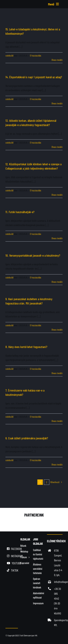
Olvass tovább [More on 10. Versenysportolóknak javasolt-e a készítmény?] (57, 282)
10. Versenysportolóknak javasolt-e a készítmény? (33, 255)
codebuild (9, 56)
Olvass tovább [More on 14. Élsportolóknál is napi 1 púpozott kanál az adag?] (57, 103)
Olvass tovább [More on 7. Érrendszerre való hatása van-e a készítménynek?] (57, 421)
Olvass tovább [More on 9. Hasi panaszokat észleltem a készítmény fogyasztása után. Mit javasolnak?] (57, 330)
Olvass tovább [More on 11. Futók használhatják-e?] (57, 238)
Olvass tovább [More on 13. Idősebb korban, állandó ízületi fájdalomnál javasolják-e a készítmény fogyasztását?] (57, 147)
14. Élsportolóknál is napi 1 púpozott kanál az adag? (34, 77)
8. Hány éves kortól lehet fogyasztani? (26, 347)
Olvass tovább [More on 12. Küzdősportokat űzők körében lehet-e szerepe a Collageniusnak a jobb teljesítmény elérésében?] (57, 195)
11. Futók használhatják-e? (20, 212)
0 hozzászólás (36, 56)
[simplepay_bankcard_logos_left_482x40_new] (34, 638)
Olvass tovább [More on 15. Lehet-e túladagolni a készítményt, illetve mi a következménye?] (57, 60)
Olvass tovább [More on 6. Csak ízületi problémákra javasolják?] (57, 465)
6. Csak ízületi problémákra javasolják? (27, 438)
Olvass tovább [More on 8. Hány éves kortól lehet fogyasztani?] (57, 373)
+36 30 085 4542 (57, 594)
